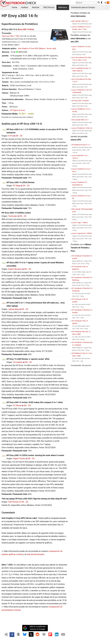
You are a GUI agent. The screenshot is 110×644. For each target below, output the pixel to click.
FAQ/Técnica (49, 7)
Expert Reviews (15, 269)
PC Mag (16, 186)
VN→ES (25, 502)
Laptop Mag (13, 309)
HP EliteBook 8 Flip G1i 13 (81, 145)
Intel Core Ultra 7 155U (11, 36)
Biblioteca (63, 7)
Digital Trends (19, 459)
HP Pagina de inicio (17, 110)
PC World (17, 406)
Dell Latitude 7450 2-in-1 (80, 21)
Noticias (36, 7)
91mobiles (18, 362)
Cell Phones (13, 502)
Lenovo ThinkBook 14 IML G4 (82, 128)
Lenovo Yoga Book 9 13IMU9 (82, 233)
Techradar (13, 216)
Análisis (25, 7)
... (107, 7)
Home (14, 7)
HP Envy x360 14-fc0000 (80, 101)
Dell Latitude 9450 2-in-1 (80, 120)
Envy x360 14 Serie (26, 29)
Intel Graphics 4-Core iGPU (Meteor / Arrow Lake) (37, 49)
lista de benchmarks (36, 554)
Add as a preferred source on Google (34, 628)
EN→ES (19, 136)
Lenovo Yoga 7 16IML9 (80, 223)
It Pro (11, 136)
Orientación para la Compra (83, 7)
